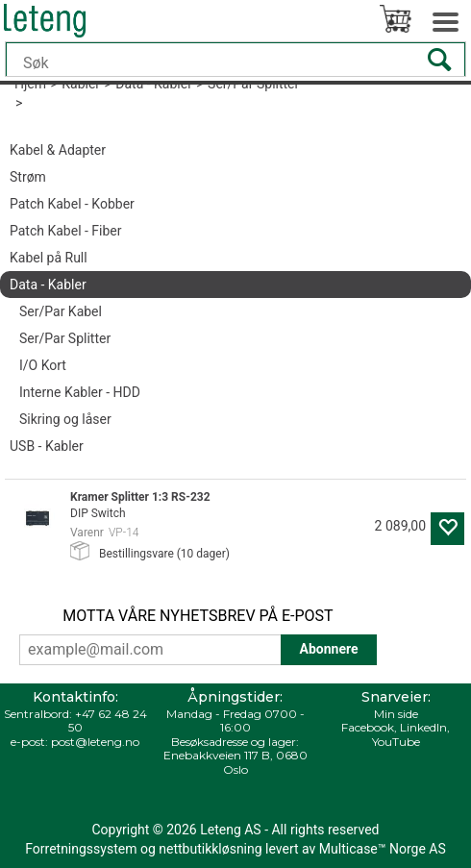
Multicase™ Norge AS (383, 849)
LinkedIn (423, 727)
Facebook (368, 727)
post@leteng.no (95, 742)
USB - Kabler (47, 446)
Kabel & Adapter (58, 150)
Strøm (28, 177)
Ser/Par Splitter (65, 338)
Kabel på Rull (49, 258)
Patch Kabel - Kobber (72, 204)
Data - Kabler (48, 285)
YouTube (396, 742)
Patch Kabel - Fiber (66, 231)
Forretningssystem (81, 849)
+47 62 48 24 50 (108, 720)
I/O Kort (43, 365)
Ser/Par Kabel (61, 311)
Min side (396, 714)
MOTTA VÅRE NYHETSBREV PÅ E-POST (198, 616)
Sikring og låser (65, 419)
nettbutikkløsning (210, 849)
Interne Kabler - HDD (80, 392)
